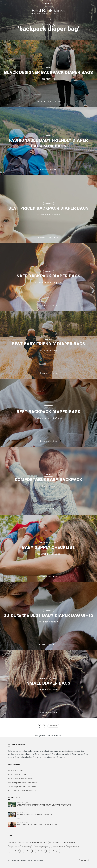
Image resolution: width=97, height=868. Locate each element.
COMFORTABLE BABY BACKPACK (49, 482)
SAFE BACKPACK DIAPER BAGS (49, 278)
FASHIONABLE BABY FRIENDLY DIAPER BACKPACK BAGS (49, 143)
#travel (12, 842)
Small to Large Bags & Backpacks (22, 790)
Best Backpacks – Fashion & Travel (23, 782)
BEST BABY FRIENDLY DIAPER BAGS (48, 346)
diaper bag (27, 847)
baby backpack (23, 842)
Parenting (48, 65)
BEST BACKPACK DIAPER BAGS (49, 414)
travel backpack (54, 851)
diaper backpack (15, 847)
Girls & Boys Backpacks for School (22, 786)
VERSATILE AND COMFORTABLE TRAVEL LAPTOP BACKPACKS (44, 805)
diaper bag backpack (42, 847)
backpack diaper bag (39, 842)
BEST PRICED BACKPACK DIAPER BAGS (49, 210)
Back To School (54, 842)
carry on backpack (69, 842)
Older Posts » (53, 726)
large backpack (72, 847)
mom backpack (14, 851)
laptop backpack (58, 847)
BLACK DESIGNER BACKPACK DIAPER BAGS (49, 75)
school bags (27, 851)
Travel (54, 543)
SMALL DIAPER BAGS (49, 685)
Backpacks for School (17, 774)
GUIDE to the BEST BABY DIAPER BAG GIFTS (48, 618)
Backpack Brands (15, 770)
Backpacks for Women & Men (20, 778)
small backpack (40, 851)
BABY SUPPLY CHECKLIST (49, 550)
